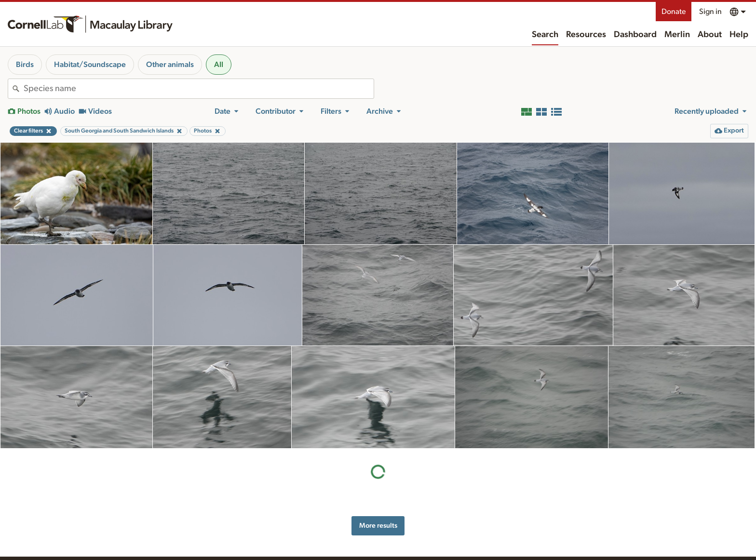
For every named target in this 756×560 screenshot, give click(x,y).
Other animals (170, 65)
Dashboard (635, 35)
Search (545, 35)
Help (739, 35)
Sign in (710, 12)
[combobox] (199, 89)
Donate (674, 12)
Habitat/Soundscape (90, 65)
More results (378, 526)
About (710, 35)
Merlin (677, 35)
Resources (586, 35)
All (219, 65)
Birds (25, 65)
